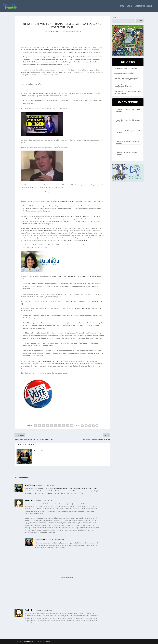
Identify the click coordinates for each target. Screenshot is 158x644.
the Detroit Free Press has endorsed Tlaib (73, 240)
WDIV (93, 236)
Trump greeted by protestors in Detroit (73, 217)
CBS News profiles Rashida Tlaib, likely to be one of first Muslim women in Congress (64, 491)
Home (121, 6)
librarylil (119, 120)
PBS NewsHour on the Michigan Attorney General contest (54, 489)
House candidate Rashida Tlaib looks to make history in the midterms (80, 201)
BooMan (119, 110)
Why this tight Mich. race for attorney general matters (82, 52)
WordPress (46, 642)
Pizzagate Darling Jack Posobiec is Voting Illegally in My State (126, 86)
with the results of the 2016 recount (73, 364)
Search (115, 18)
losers (26, 240)
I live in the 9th (45, 245)
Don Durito (29, 501)
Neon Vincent (55, 31)
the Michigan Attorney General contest (46, 94)
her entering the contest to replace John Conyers (59, 222)
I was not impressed (54, 364)
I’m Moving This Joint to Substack (126, 68)
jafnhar (119, 142)
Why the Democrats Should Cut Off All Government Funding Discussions (127, 79)
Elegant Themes (28, 642)
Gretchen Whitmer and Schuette (66, 185)
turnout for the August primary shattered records (51, 361)
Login (129, 6)
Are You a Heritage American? (125, 73)
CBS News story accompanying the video (37, 229)
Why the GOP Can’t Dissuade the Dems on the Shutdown (128, 93)
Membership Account (144, 6)
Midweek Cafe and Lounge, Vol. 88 (59, 543)
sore (22, 240)
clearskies (119, 131)
